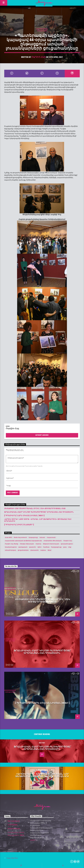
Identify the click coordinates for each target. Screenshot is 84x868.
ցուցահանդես (23, 550)
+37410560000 (13, 825)
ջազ (65, 547)
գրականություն (67, 544)
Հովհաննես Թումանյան (53, 541)
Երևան (42, 537)
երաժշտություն (11, 547)
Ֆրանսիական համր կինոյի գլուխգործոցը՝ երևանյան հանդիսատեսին (39, 512)
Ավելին (34, 840)
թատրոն (33, 547)
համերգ (46, 547)
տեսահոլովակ (10, 550)
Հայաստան (51, 537)
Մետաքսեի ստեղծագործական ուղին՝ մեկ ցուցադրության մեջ (35, 509)
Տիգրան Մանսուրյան (51, 544)
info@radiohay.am (14, 829)
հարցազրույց (56, 547)
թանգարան (23, 547)
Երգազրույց (33, 537)
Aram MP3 (9, 537)
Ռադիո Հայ (39, 57)
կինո (40, 547)
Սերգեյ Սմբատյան (27, 544)
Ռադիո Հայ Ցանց (12, 544)
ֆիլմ (49, 550)
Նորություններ (42, 31)
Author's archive (42, 435)
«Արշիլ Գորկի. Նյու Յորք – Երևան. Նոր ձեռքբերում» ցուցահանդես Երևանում (38, 520)
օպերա (43, 550)
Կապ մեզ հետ (12, 858)
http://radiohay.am (14, 821)
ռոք (70, 547)
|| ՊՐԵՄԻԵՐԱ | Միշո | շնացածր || (19, 525)
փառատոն (35, 550)
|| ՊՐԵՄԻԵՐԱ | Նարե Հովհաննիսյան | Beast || (24, 516)
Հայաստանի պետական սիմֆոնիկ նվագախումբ (23, 541)
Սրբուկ (38, 544)
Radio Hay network (20, 537)
